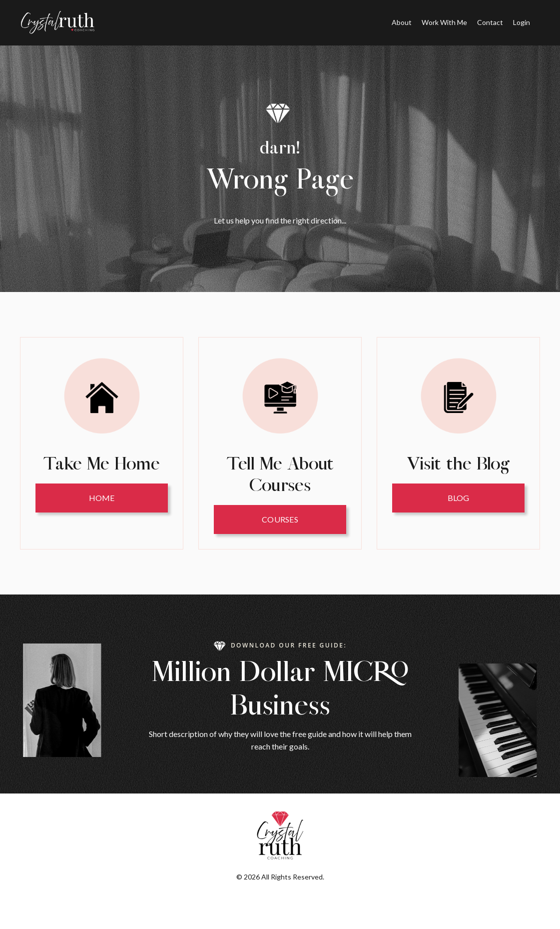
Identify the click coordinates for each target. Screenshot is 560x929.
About (402, 22)
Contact (490, 22)
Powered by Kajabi (280, 903)
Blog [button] (459, 498)
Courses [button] (280, 519)
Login (522, 22)
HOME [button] (102, 498)
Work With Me (444, 22)
